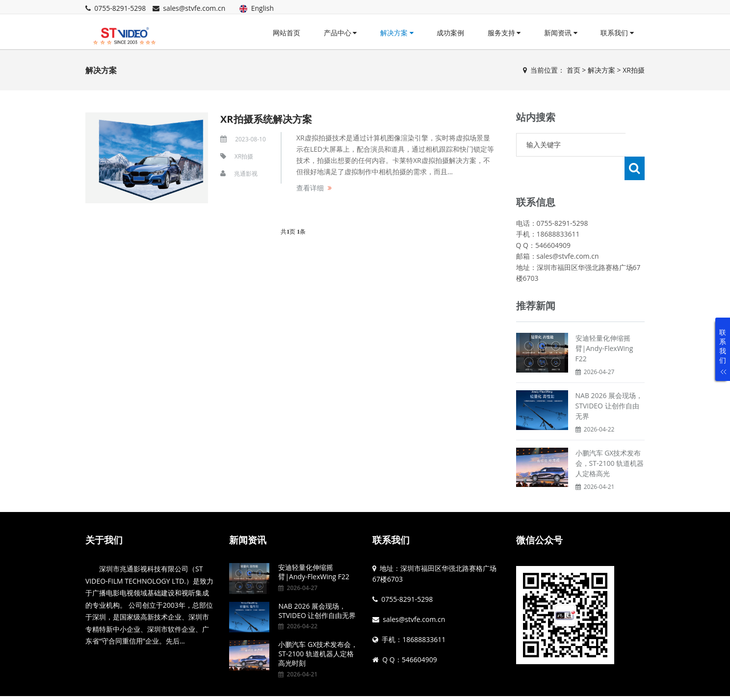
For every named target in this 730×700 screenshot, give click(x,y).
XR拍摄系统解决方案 (266, 119)
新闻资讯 (561, 33)
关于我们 (104, 516)
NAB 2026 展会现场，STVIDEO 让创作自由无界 (609, 382)
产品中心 (340, 33)
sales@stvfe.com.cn (194, 8)
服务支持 (504, 33)
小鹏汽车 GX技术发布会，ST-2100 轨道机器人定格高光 (610, 440)
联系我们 (617, 33)
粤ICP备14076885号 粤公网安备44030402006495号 (370, 687)
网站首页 (287, 33)
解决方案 (397, 33)
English (257, 8)
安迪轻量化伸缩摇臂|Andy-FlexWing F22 (604, 325)
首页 (574, 70)
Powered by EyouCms (253, 687)
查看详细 (310, 188)
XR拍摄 (634, 70)
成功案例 (450, 33)
